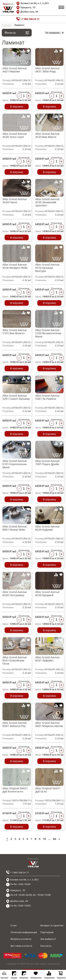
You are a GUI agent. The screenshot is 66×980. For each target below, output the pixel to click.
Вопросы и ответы (21, 939)
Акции (14, 975)
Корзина (61, 975)
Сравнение (49, 975)
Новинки (24, 975)
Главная (7, 25)
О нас (14, 925)
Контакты (46, 946)
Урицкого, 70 (26, 8)
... (49, 839)
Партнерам (47, 932)
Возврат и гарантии (52, 925)
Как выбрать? (48, 939)
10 (44, 839)
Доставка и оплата (21, 946)
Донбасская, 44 (27, 12)
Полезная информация (24, 932)
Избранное (36, 975)
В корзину (17, 107)
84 (55, 839)
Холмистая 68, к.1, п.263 (32, 4)
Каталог (5, 975)
